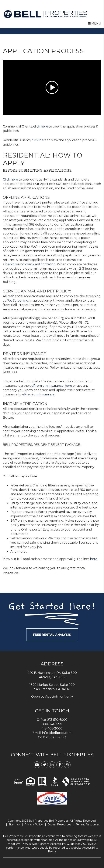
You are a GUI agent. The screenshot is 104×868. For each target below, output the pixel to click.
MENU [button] (95, 23)
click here (41, 126)
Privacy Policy (34, 824)
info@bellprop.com (57, 733)
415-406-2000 (52, 728)
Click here (10, 179)
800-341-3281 (52, 724)
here (94, 559)
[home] (45, 14)
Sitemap (14, 824)
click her (38, 140)
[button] (37, 765)
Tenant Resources (88, 824)
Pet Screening (17, 301)
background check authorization (30, 264)
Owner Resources (59, 824)
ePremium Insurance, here (52, 386)
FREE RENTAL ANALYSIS (52, 635)
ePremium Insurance (38, 394)
